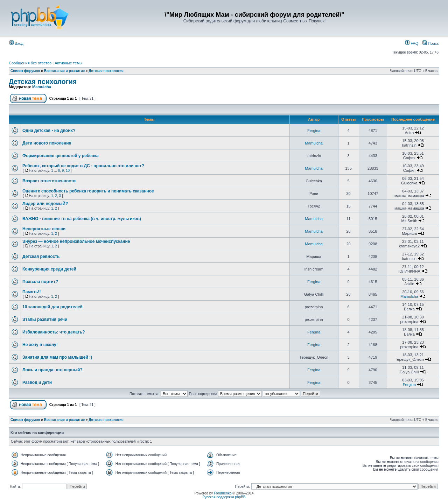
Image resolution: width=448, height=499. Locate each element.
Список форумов (25, 71)
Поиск (430, 43)
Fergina (314, 131)
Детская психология (106, 71)
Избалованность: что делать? (54, 332)
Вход (16, 43)
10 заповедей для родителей (52, 307)
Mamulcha (42, 87)
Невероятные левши (44, 229)
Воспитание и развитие (65, 71)
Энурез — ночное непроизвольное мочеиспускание (76, 241)
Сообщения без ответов (30, 63)
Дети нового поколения (47, 143)
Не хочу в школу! (40, 345)
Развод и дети (37, 382)
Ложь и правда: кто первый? (52, 370)
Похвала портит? (40, 282)
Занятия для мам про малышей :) (57, 357)
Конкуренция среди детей (49, 269)
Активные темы (68, 63)
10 (68, 171)
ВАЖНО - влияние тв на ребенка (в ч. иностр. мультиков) (82, 219)
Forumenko (223, 493)
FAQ (412, 43)
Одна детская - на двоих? (49, 131)
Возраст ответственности (49, 181)
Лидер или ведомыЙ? (45, 204)
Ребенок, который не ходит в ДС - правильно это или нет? (83, 166)
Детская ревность (41, 256)
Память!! (31, 292)
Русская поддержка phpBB (224, 497)
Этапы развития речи (45, 319)
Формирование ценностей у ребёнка (61, 156)
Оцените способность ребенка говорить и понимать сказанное (88, 191)
